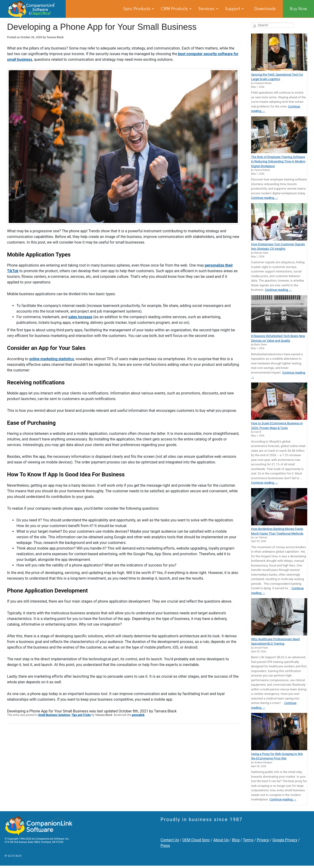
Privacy (263, 840)
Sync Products (139, 9)
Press (165, 846)
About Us (221, 840)
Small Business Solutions (54, 715)
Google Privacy (285, 840)
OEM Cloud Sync (196, 840)
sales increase (80, 317)
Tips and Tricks (81, 715)
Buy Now (298, 9)
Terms (248, 840)
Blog (236, 840)
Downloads (265, 9)
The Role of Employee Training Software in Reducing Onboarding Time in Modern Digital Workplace (278, 161)
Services (208, 9)
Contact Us (170, 840)
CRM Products (176, 9)
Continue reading (265, 198)
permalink (138, 715)
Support (234, 9)
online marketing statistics (51, 359)
